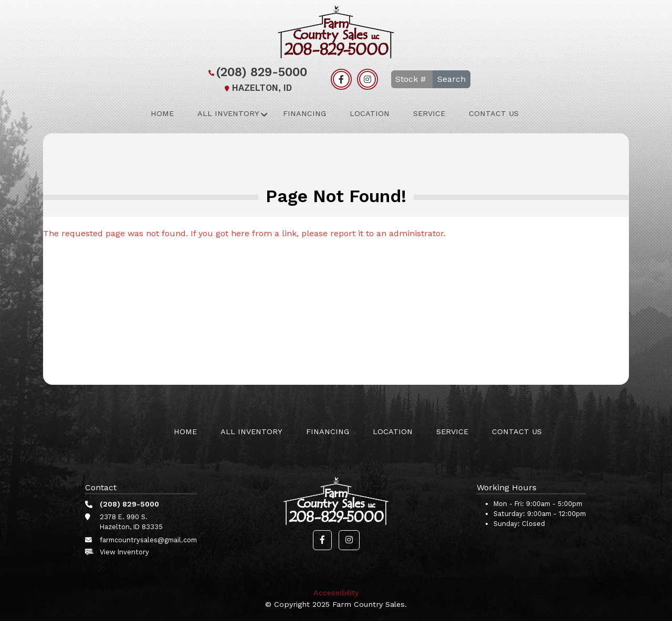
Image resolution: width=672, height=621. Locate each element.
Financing (304, 113)
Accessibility (336, 593)
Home (162, 113)
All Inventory (228, 113)
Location (370, 113)
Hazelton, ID (257, 88)
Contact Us (494, 113)
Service (429, 113)
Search (451, 79)
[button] (322, 540)
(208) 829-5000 (256, 72)
